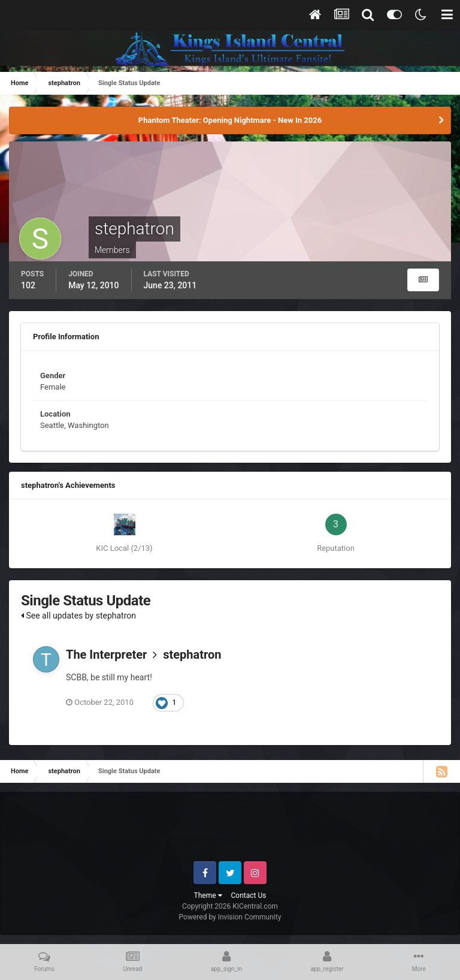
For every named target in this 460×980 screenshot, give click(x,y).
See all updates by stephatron (78, 616)
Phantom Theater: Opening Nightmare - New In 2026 (230, 120)
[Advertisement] (231, 831)
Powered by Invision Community (230, 917)
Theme (208, 895)
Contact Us (249, 895)
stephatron (192, 655)
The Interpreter (106, 655)
